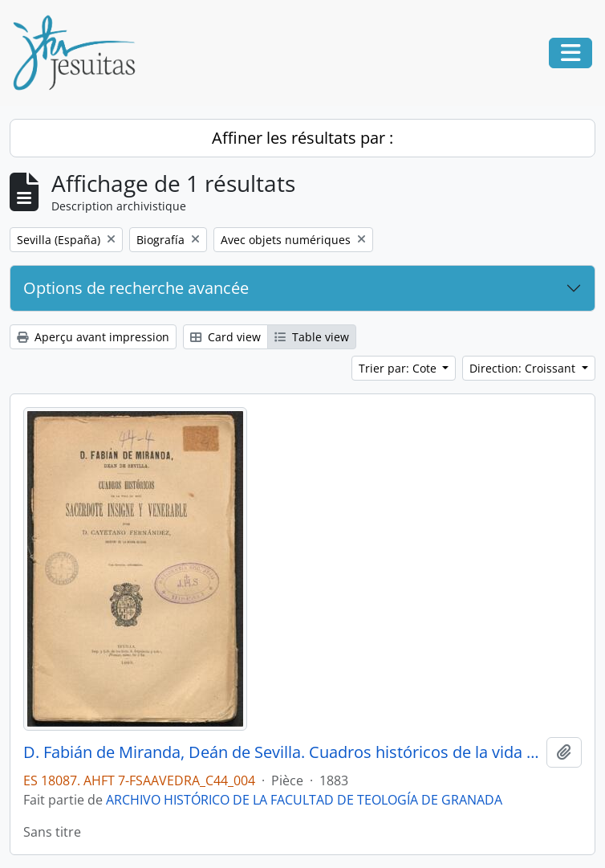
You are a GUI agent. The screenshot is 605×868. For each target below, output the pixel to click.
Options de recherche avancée (136, 288)
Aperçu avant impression (93, 337)
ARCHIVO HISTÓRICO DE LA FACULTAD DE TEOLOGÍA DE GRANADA (304, 800)
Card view (225, 337)
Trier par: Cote (399, 368)
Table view (312, 337)
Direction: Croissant (524, 368)
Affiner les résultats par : (302, 138)
